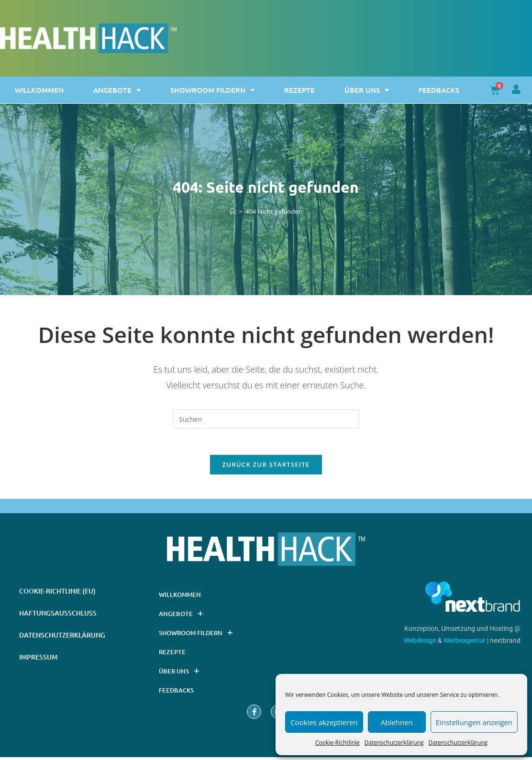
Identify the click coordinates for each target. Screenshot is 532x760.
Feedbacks (439, 90)
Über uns (367, 90)
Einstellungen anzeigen (474, 722)
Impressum (38, 660)
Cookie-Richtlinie (338, 743)
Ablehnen (397, 722)
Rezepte (299, 90)
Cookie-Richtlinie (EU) (57, 594)
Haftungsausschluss (58, 616)
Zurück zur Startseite (266, 467)
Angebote (117, 90)
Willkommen (39, 90)
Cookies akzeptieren (324, 722)
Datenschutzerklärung (394, 743)
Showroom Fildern (212, 90)
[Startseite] (233, 211)
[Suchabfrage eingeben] (266, 419)
